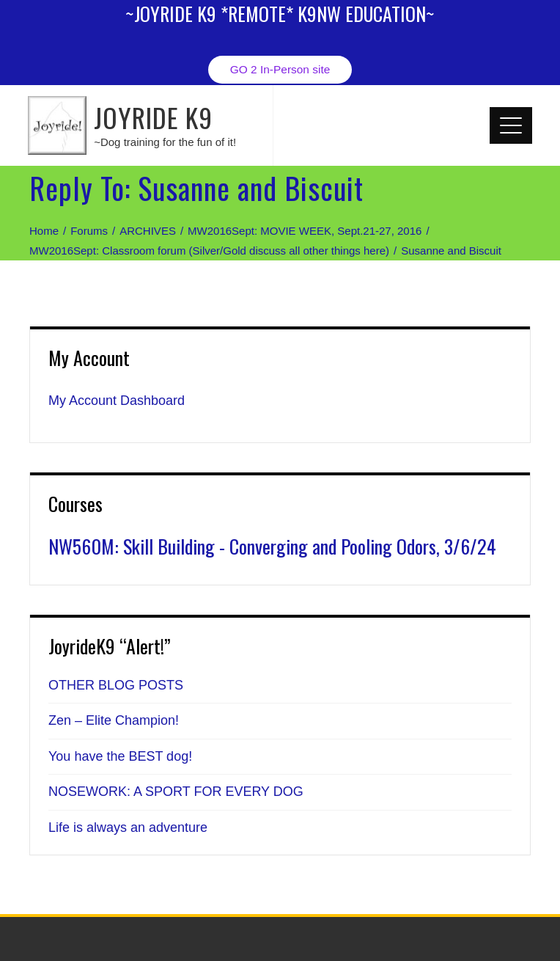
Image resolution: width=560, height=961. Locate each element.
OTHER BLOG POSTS (116, 685)
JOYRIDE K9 (153, 117)
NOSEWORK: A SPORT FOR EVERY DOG (176, 792)
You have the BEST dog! (120, 756)
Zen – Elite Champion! (114, 720)
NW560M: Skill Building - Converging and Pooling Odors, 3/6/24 (272, 546)
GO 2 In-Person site (280, 69)
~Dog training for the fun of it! (165, 142)
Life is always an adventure (128, 827)
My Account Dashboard (117, 401)
